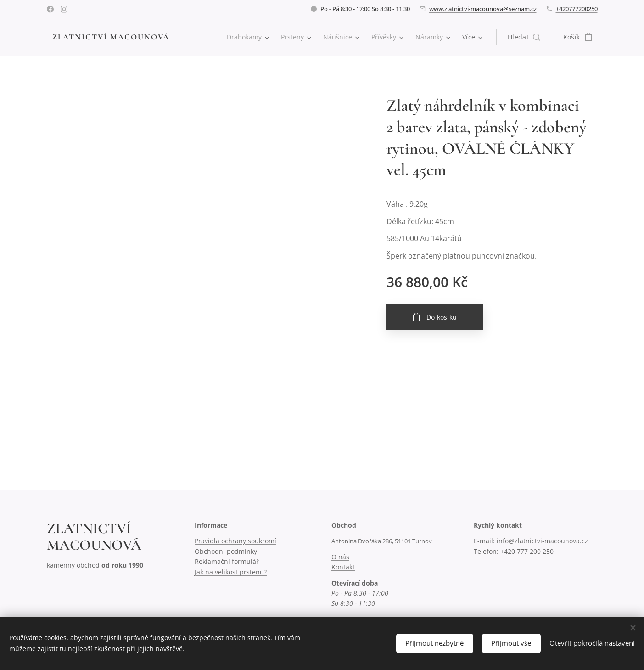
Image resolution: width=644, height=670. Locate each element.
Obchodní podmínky (225, 551)
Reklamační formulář (226, 561)
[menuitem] (245, 37)
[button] (524, 37)
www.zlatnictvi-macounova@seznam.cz (483, 9)
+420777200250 (577, 9)
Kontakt (343, 567)
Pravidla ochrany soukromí (235, 541)
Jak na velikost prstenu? (230, 572)
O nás (340, 557)
